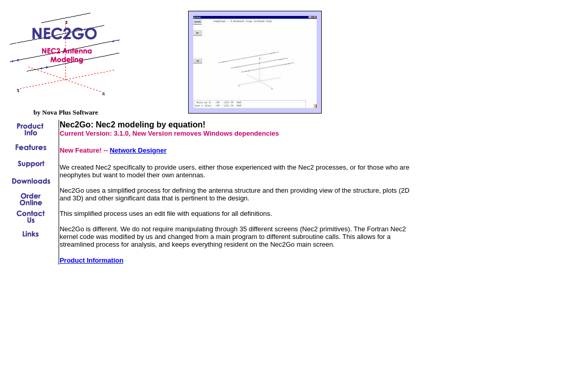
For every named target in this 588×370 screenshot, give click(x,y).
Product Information (91, 260)
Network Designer (138, 150)
